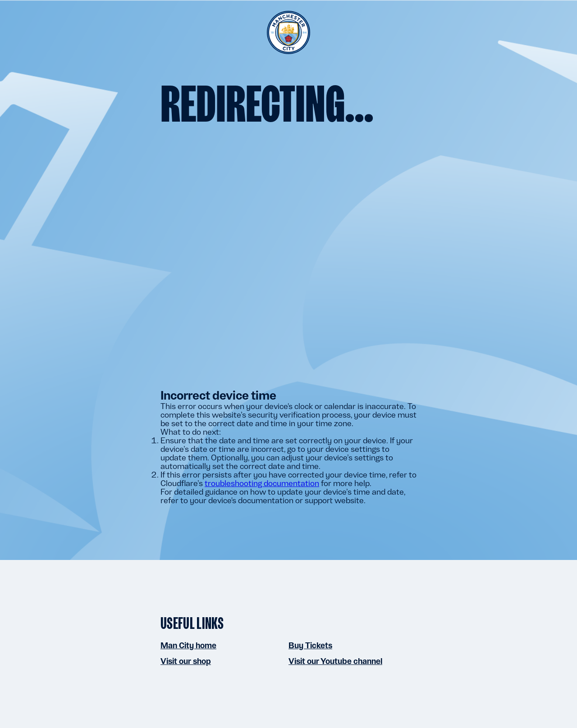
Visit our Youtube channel (335, 661)
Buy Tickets (310, 645)
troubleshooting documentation (262, 483)
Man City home (188, 645)
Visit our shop (186, 661)
